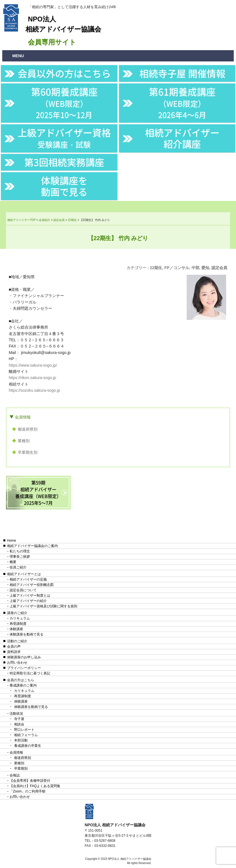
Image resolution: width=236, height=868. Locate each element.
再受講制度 (18, 624)
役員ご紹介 (18, 567)
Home (12, 541)
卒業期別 (21, 769)
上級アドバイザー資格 (64, 138)
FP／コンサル (177, 268)
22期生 (156, 268)
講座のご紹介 (17, 613)
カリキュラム (20, 618)
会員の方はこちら (21, 680)
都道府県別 (28, 429)
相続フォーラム (26, 735)
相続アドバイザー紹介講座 (182, 138)
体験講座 (16, 629)
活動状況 (16, 714)
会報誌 (15, 775)
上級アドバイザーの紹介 (28, 601)
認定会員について (23, 590)
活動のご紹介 (17, 641)
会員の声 (14, 646)
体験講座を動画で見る (64, 186)
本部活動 (21, 740)
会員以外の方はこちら (64, 73)
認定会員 (219, 268)
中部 (195, 268)
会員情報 (23, 417)
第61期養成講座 (182, 103)
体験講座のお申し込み (24, 657)
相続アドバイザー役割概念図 (32, 585)
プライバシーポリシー (24, 668)
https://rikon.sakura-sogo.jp (32, 378)
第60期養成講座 (64, 103)
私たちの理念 (20, 551)
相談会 (19, 724)
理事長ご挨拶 (20, 557)
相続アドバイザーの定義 (28, 579)
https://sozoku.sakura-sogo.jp (34, 390)
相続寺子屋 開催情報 (182, 73)
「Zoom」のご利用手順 (27, 791)
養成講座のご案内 (23, 685)
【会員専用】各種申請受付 (30, 781)
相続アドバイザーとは (24, 574)
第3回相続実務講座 (64, 162)
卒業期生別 (28, 452)
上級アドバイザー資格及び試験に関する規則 (43, 606)
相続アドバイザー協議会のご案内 (32, 546)
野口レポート (24, 730)
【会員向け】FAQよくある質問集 (35, 786)
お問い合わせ (17, 663)
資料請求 (14, 652)
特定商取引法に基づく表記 (30, 673)
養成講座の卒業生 (28, 746)
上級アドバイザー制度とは (30, 595)
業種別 (24, 441)
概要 (13, 562)
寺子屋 (19, 719)
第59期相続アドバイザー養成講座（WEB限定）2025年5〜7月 (38, 493)
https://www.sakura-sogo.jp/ (33, 365)
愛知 (205, 268)
